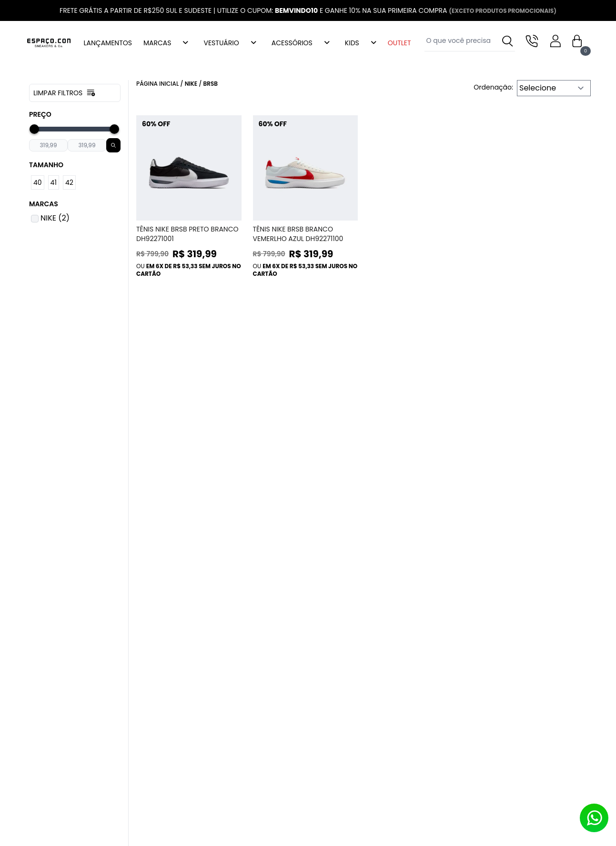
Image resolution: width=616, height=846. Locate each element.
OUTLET (399, 43)
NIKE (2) (55, 218)
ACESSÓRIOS (292, 43)
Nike (191, 84)
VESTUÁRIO (221, 43)
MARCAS (157, 43)
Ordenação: (493, 87)
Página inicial (157, 84)
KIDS (352, 43)
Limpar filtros (65, 93)
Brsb (211, 84)
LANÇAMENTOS (108, 43)
